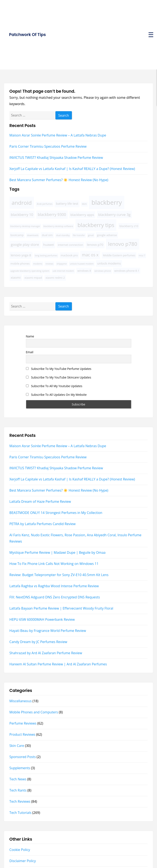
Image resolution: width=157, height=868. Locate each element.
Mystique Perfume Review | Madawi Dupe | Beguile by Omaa (58, 552)
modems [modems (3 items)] (38, 264)
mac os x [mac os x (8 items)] (90, 255)
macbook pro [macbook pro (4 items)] (69, 255)
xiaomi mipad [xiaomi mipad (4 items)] (33, 278)
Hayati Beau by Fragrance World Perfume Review (48, 631)
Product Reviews (22, 734)
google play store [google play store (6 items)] (25, 244)
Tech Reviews (20, 801)
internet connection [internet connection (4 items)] (70, 245)
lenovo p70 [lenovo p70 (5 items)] (95, 245)
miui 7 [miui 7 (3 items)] (142, 255)
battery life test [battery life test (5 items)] (67, 203)
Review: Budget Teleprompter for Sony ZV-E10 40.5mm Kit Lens (59, 575)
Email (30, 352)
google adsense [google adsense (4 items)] (107, 235)
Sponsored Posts (23, 757)
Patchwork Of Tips (27, 35)
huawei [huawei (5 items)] (49, 245)
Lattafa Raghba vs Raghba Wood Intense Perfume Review (54, 586)
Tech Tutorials (21, 813)
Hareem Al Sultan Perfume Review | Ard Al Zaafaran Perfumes (58, 664)
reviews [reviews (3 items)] (50, 264)
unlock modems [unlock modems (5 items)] (109, 263)
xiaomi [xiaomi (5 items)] (16, 277)
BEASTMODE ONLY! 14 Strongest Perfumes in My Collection (56, 513)
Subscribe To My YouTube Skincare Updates (59, 377)
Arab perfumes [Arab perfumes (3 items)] (45, 204)
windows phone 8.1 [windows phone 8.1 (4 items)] (127, 271)
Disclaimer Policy (23, 861)
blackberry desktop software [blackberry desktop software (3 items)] (58, 226)
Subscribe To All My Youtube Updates (54, 386)
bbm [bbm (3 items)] (84, 204)
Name (30, 336)
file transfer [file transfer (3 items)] (79, 235)
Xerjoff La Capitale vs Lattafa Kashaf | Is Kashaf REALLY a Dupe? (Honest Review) (72, 169)
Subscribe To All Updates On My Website (56, 395)
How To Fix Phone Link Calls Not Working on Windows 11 (54, 564)
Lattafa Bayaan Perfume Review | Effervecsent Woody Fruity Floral (61, 608)
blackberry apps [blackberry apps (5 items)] (82, 215)
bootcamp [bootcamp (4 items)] (17, 235)
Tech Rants (18, 790)
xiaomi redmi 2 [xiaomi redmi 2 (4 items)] (55, 278)
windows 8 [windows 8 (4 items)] (84, 271)
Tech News (18, 779)
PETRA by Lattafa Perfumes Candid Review (43, 524)
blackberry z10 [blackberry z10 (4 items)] (129, 226)
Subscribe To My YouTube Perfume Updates (59, 369)
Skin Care (17, 746)
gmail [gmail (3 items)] (91, 235)
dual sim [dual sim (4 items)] (47, 235)
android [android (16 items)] (22, 203)
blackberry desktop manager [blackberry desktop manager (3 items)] (25, 226)
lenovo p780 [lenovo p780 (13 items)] (123, 244)
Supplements (20, 768)
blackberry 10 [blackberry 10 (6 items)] (22, 215)
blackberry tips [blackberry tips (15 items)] (96, 225)
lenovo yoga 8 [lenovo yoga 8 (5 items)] (21, 255)
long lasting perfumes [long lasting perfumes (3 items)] (46, 255)
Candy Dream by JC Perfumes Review (38, 642)
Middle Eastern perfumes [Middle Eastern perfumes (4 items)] (119, 255)
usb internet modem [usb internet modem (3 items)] (63, 271)
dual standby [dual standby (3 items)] (63, 235)
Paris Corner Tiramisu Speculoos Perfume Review (48, 146)
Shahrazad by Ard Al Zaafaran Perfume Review (46, 653)
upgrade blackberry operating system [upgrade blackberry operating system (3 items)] (30, 271)
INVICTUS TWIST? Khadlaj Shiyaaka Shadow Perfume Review (56, 158)
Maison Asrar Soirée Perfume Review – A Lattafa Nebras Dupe (58, 135)
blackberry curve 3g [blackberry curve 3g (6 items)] (114, 215)
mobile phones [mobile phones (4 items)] (20, 263)
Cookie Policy (20, 850)
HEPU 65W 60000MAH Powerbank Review (42, 619)
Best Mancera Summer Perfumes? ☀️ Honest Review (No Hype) (59, 180)
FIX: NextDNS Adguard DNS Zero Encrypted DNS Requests (55, 597)
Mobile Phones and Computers (34, 712)
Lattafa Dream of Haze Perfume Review (40, 502)
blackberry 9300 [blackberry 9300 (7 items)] (52, 214)
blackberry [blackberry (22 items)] (107, 202)
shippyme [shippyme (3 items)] (62, 264)
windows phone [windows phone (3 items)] (103, 271)
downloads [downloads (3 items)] (33, 235)
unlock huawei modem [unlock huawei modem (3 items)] (82, 264)
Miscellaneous (21, 701)
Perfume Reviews (23, 723)
